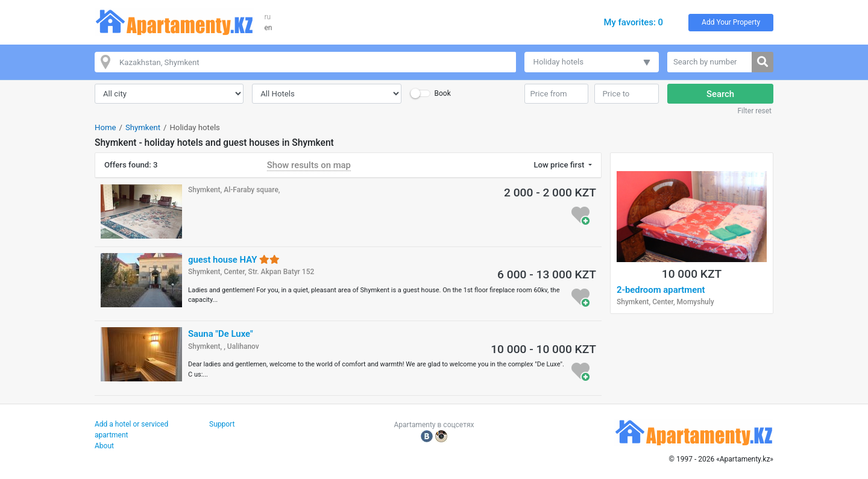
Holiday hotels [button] (558, 62)
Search (720, 94)
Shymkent (143, 127)
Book (442, 93)
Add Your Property (731, 22)
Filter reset (754, 111)
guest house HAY (234, 260)
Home (105, 127)
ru (268, 17)
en (269, 28)
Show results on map (309, 165)
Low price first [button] (560, 165)
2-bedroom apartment (661, 290)
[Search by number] (710, 62)
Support (222, 424)
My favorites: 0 (633, 22)
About (104, 446)
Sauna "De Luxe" (221, 334)
